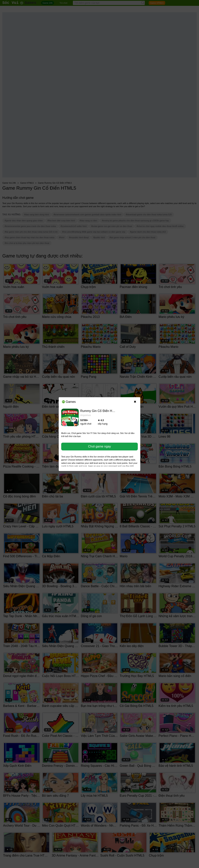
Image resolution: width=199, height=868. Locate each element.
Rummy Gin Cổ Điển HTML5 (100, 411)
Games (69, 402)
